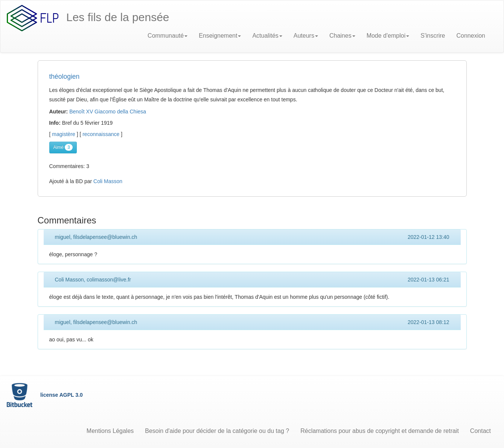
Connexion (471, 36)
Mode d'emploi (388, 36)
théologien (65, 76)
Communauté (167, 36)
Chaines (342, 36)
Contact (480, 431)
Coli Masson (108, 181)
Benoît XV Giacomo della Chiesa (108, 112)
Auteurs (306, 36)
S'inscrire (433, 36)
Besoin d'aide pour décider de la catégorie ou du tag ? (217, 431)
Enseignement (220, 36)
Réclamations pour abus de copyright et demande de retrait (380, 431)
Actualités (267, 36)
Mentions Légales (110, 431)
